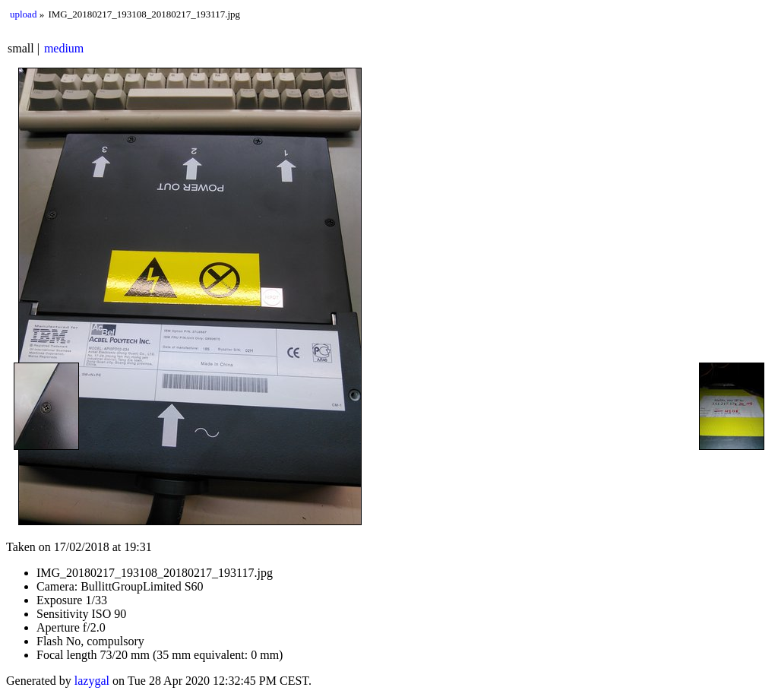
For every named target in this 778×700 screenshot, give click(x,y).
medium (64, 48)
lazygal (92, 681)
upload (23, 14)
